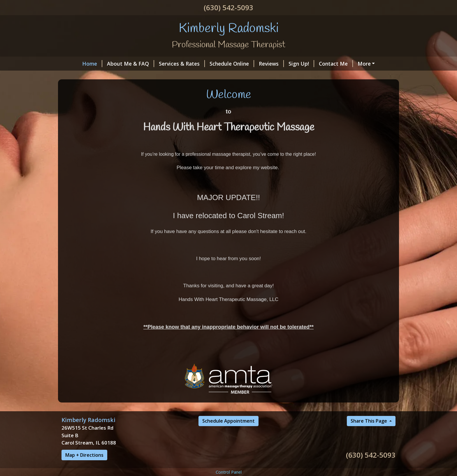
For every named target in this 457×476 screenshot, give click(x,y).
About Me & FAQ (131, 64)
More (364, 64)
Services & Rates (182, 64)
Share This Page (369, 421)
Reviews (271, 64)
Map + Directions (84, 455)
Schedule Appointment (228, 421)
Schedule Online (232, 64)
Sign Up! (301, 64)
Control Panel (229, 472)
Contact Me (336, 64)
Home (92, 64)
